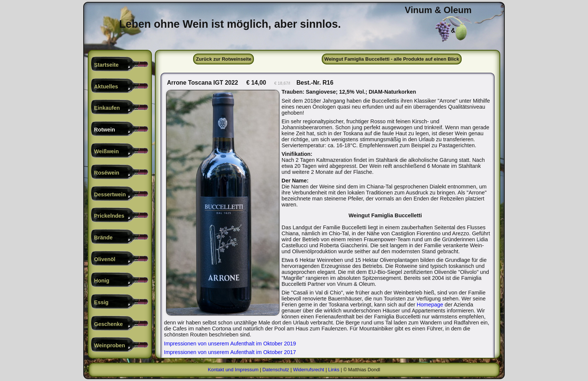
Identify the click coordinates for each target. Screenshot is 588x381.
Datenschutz (276, 370)
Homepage (430, 305)
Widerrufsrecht (308, 370)
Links (334, 370)
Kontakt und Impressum (233, 370)
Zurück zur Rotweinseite (223, 59)
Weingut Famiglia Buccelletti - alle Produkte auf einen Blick (392, 59)
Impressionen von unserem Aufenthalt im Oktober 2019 (230, 344)
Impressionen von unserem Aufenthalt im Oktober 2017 (230, 352)
